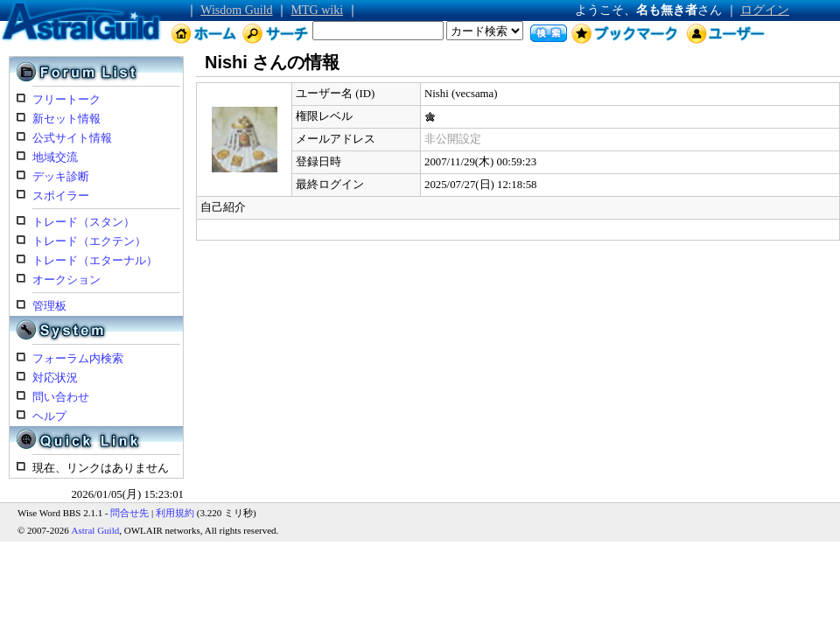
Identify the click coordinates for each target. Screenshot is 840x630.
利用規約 (175, 513)
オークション (66, 280)
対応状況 (55, 378)
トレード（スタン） (84, 222)
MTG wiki (318, 10)
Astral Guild (96, 530)
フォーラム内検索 (78, 359)
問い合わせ (61, 397)
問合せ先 (129, 513)
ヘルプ (49, 416)
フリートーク (66, 100)
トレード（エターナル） (95, 261)
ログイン (765, 10)
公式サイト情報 (72, 138)
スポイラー (61, 196)
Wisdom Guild (236, 10)
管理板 (49, 306)
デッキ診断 (61, 177)
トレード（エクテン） (89, 241)
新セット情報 (66, 119)
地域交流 (55, 157)
